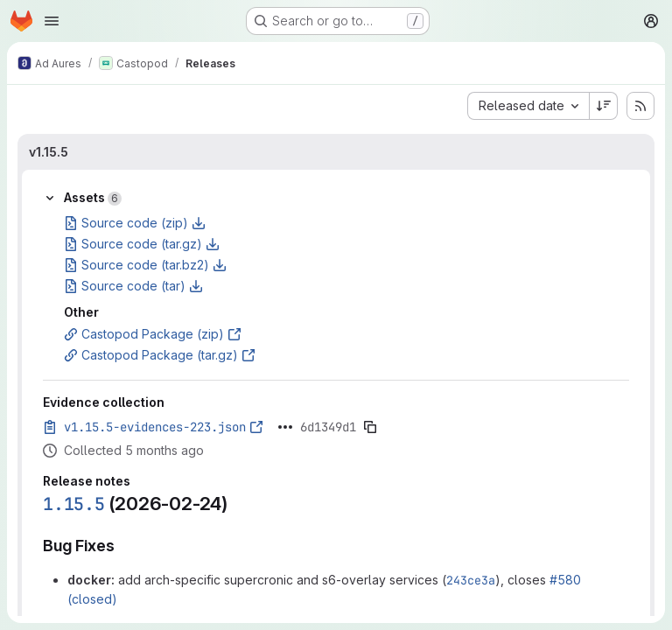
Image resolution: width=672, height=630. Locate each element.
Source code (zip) (135, 223)
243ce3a (471, 580)
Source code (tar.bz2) (145, 265)
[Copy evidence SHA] (370, 427)
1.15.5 (74, 504)
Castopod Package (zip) (153, 334)
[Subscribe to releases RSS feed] (640, 106)
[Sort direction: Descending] (604, 106)
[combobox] (528, 106)
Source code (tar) (133, 286)
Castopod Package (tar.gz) (160, 355)
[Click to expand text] (285, 427)
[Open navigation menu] (52, 21)
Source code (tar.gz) (142, 244)
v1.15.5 (49, 152)
